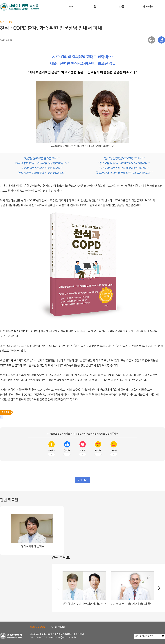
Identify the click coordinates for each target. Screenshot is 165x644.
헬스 (96, 7)
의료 (10, 22)
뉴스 (71, 7)
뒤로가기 (83, 480)
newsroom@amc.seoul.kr (63, 638)
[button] (157, 589)
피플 (121, 7)
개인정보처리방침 (38, 627)
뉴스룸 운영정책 (58, 627)
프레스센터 (147, 7)
